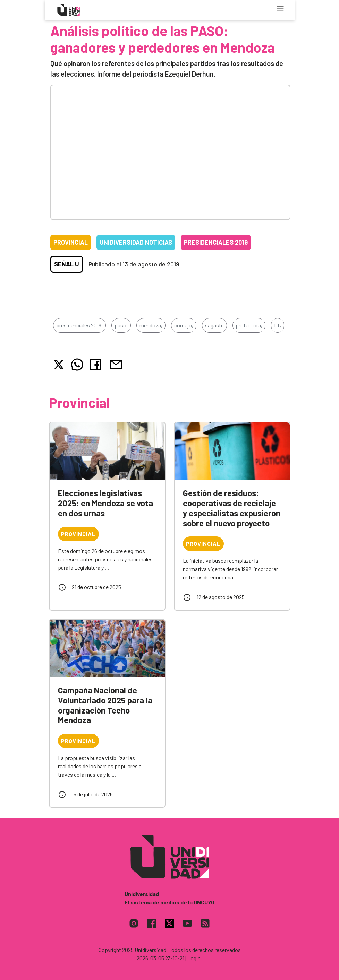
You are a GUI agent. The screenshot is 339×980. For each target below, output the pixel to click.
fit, (278, 325)
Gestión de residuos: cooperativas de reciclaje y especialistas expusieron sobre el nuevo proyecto (232, 508)
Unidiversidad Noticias (136, 242)
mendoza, (151, 325)
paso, (121, 325)
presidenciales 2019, (79, 325)
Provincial (71, 242)
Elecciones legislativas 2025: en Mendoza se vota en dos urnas (105, 503)
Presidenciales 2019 (216, 242)
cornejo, (184, 325)
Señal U (67, 264)
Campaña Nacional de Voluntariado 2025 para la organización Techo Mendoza (105, 705)
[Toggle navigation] (280, 9)
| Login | (194, 958)
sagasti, (214, 325)
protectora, (249, 325)
